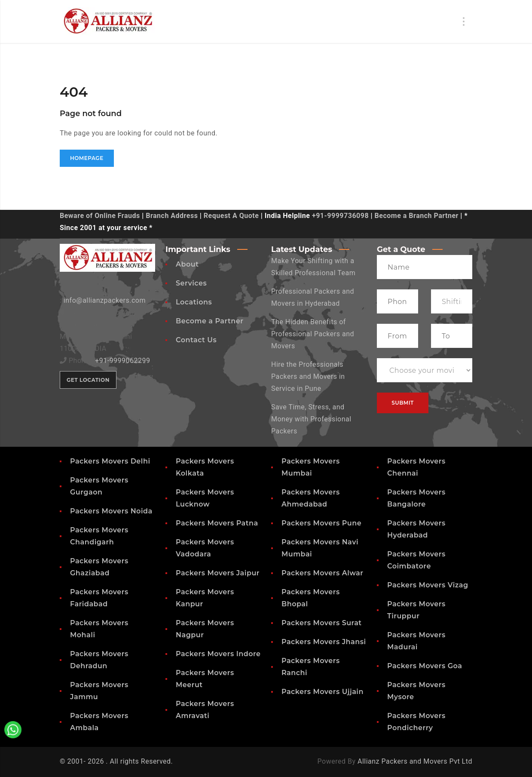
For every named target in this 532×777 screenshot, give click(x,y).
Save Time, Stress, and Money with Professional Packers (311, 419)
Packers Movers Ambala (99, 722)
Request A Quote (231, 216)
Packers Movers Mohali (99, 629)
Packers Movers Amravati (205, 710)
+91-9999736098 (340, 216)
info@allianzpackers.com (105, 300)
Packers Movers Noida (111, 511)
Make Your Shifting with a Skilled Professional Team (313, 267)
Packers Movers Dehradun (99, 660)
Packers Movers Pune (321, 523)
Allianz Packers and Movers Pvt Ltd (415, 761)
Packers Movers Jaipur (218, 573)
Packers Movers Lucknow (205, 498)
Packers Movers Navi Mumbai (320, 548)
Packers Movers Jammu (99, 691)
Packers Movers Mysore (416, 691)
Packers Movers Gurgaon (99, 486)
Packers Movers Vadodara (205, 548)
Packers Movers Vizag (428, 585)
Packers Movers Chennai (416, 467)
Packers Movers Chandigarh (99, 536)
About (187, 264)
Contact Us (196, 340)
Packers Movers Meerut (205, 679)
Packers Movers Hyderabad (416, 529)
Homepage (87, 158)
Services (191, 283)
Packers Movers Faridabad (99, 598)
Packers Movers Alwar (323, 573)
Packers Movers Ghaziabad (99, 567)
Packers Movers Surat (322, 623)
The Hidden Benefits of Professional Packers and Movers (313, 334)
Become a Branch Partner (417, 216)
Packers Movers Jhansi (324, 642)
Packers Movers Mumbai (311, 467)
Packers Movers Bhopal (311, 598)
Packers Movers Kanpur (205, 598)
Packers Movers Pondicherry (416, 722)
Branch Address (172, 216)
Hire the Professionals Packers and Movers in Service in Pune (308, 376)
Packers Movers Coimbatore (416, 560)
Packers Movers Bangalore (416, 498)
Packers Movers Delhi (110, 461)
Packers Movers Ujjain (323, 692)
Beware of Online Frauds (100, 216)
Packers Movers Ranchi (311, 667)
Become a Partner (209, 321)
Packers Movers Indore (218, 654)
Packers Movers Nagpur (205, 629)
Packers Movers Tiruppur (416, 610)
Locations (194, 302)
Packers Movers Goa (425, 666)
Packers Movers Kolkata (205, 467)
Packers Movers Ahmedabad (311, 498)
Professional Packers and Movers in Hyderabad (313, 297)
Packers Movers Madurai (416, 641)
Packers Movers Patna (217, 523)
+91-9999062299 (122, 361)
